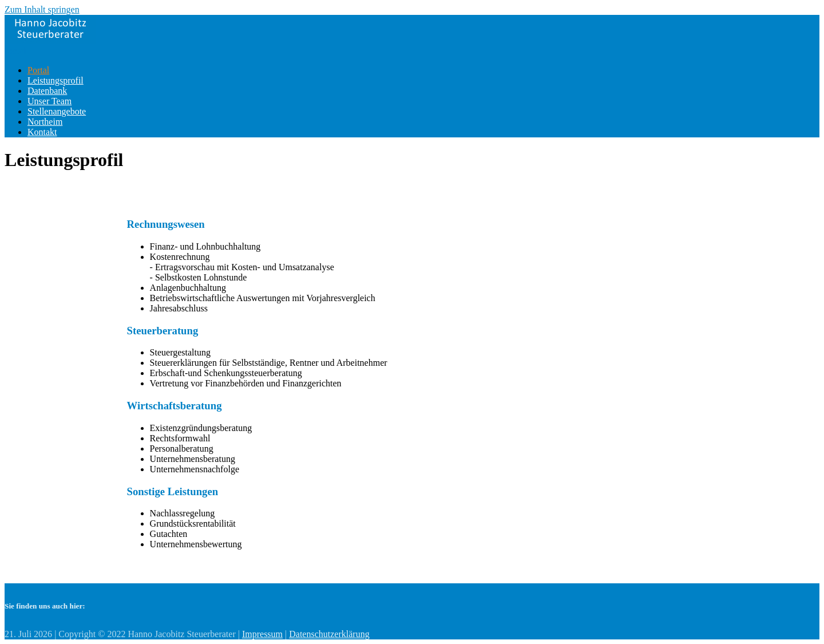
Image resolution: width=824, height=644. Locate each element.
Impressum (262, 634)
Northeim (45, 122)
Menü (15, 51)
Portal (38, 70)
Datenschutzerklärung (329, 634)
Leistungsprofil (56, 80)
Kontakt (42, 132)
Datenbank (47, 91)
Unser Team (49, 101)
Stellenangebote (57, 111)
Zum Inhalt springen (42, 9)
